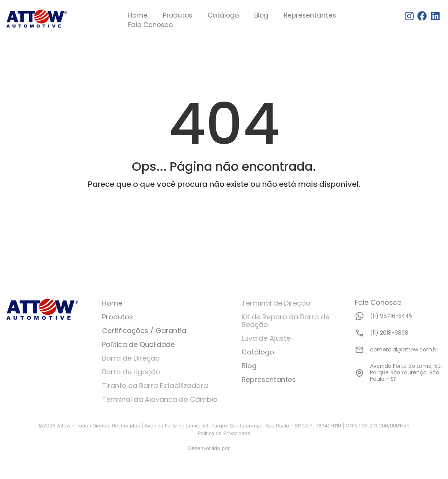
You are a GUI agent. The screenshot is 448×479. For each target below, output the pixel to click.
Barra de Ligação (131, 372)
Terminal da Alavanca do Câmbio (160, 399)
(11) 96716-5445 (391, 316)
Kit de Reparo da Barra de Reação (286, 321)
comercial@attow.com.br (404, 350)
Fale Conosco (150, 25)
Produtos (178, 15)
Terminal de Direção (276, 303)
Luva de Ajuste (266, 338)
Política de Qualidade (138, 344)
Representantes (310, 15)
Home (138, 15)
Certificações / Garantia (144, 331)
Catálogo (223, 15)
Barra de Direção (131, 358)
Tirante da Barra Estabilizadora (155, 386)
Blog (261, 15)
